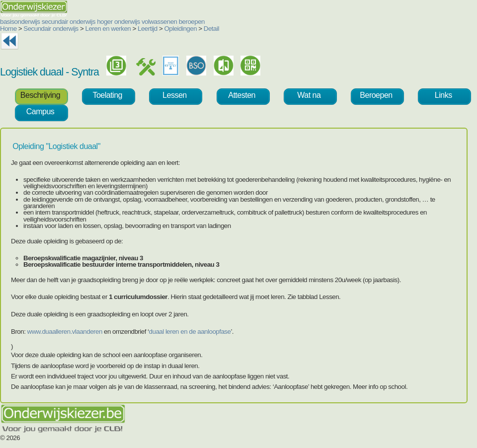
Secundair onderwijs (51, 29)
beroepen (192, 22)
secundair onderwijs (69, 22)
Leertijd (148, 29)
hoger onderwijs (119, 22)
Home (8, 29)
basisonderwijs (20, 22)
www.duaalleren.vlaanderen (65, 332)
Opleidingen (180, 29)
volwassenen (159, 22)
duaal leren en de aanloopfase (190, 332)
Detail (211, 29)
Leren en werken (108, 29)
